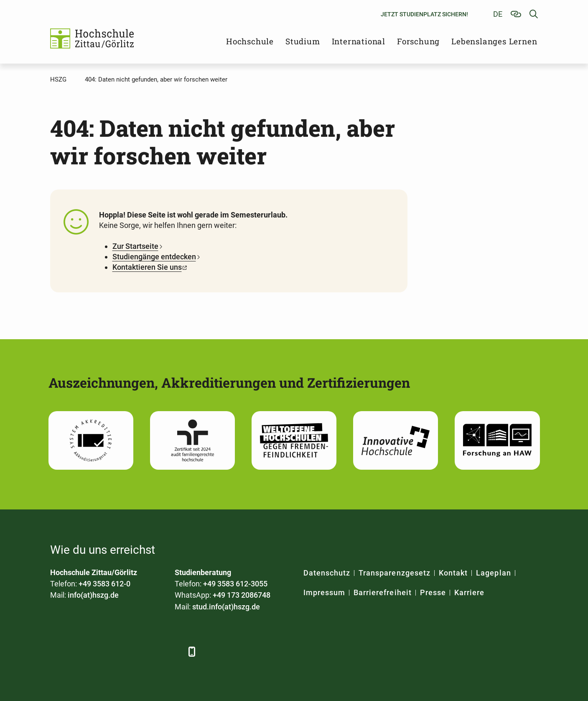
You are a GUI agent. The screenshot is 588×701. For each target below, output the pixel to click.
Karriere (469, 592)
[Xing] (103, 651)
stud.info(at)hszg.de (226, 607)
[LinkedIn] (80, 651)
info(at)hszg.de (93, 595)
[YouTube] (126, 651)
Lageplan (493, 573)
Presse (433, 592)
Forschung (418, 41)
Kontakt (453, 573)
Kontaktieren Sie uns (147, 267)
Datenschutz (327, 573)
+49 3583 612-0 (104, 584)
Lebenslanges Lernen (494, 41)
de (498, 14)
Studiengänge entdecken (154, 257)
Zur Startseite (135, 246)
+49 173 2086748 (242, 595)
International (359, 41)
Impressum (324, 592)
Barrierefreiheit (383, 592)
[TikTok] (172, 651)
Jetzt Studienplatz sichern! (424, 14)
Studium (303, 41)
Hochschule (250, 41)
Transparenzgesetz (395, 573)
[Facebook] (57, 651)
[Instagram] (149, 651)
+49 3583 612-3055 (235, 584)
